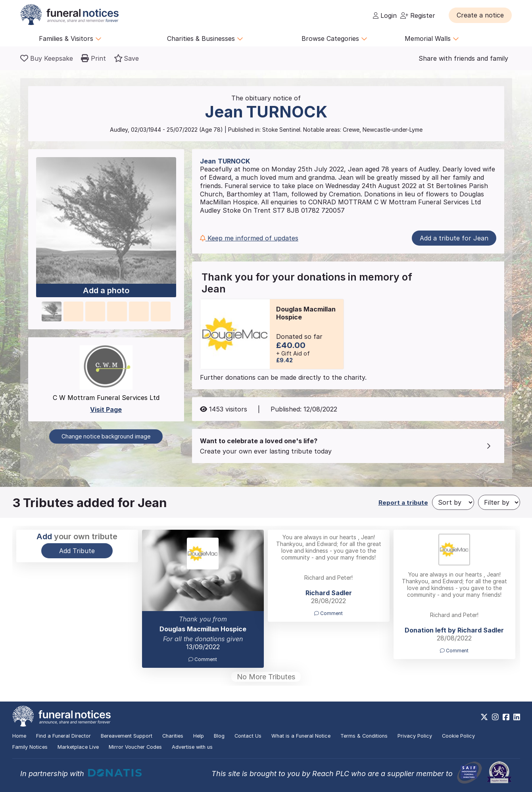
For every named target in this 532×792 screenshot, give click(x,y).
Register (418, 15)
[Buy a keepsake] (47, 58)
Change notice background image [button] (106, 436)
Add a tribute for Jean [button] (454, 238)
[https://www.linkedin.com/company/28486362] (517, 717)
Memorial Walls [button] (432, 38)
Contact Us (248, 736)
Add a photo (106, 291)
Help (199, 736)
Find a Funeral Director (63, 736)
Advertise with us (192, 747)
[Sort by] (453, 502)
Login (385, 15)
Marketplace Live (78, 747)
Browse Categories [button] (334, 38)
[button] (480, 15)
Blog (219, 736)
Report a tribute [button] (403, 503)
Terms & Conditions (364, 736)
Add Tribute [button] (77, 551)
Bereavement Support (127, 736)
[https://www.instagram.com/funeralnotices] (495, 717)
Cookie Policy (458, 736)
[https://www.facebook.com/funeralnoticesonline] (506, 717)
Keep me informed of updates (249, 238)
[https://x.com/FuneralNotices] (484, 717)
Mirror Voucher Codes (135, 747)
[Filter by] (499, 502)
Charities (173, 736)
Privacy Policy (415, 736)
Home (19, 736)
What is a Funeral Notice (301, 736)
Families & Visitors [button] (70, 38)
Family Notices (30, 747)
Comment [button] (203, 659)
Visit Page (106, 409)
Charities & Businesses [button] (205, 38)
